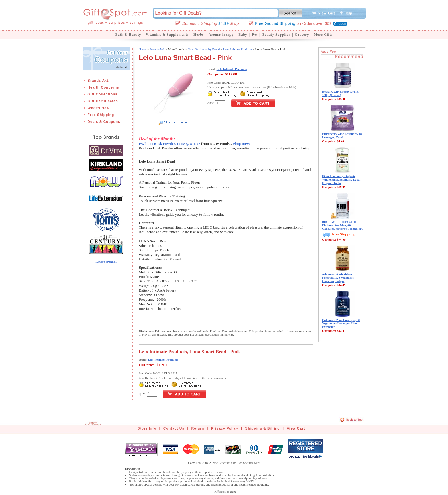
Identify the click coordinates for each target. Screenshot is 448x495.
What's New (98, 108)
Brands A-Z (98, 81)
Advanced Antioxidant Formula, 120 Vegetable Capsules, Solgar (338, 278)
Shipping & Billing (262, 428)
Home (142, 49)
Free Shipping (101, 115)
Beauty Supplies (276, 35)
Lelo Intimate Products (238, 49)
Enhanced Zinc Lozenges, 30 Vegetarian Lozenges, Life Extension (341, 323)
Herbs (199, 35)
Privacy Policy (225, 428)
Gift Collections (102, 94)
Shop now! (242, 144)
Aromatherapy (221, 35)
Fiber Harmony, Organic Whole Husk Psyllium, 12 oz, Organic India (341, 179)
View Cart (296, 428)
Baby (243, 35)
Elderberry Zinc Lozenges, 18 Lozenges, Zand (342, 135)
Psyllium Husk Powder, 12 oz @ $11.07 (170, 144)
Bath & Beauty (128, 35)
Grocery (302, 35)
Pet (255, 35)
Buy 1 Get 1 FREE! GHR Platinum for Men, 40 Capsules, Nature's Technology (343, 225)
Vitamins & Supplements (167, 35)
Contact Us (174, 428)
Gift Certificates (103, 101)
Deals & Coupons (104, 122)
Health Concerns (103, 87)
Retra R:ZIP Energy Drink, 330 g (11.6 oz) (341, 93)
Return (198, 428)
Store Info (147, 428)
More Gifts (323, 35)
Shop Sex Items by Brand (204, 49)
